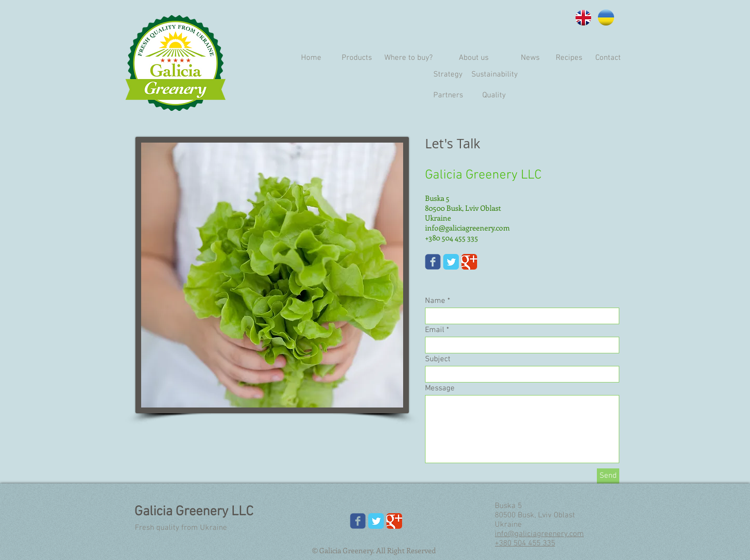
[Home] (311, 58)
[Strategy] (448, 74)
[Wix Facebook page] (433, 262)
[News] (530, 58)
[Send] (608, 476)
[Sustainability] (495, 74)
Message (440, 389)
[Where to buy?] (408, 58)
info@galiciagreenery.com (467, 228)
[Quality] (494, 95)
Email (435, 330)
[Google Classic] (469, 262)
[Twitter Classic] (451, 262)
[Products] (357, 58)
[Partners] (448, 95)
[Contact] (608, 58)
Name (435, 301)
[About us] (473, 58)
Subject (438, 359)
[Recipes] (569, 58)
